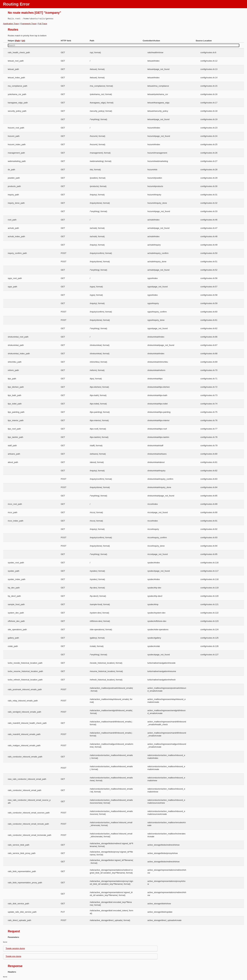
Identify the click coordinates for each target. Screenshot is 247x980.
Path (18, 41)
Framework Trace (28, 24)
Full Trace (43, 24)
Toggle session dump (15, 948)
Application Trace (11, 24)
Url (23, 41)
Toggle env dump (13, 956)
